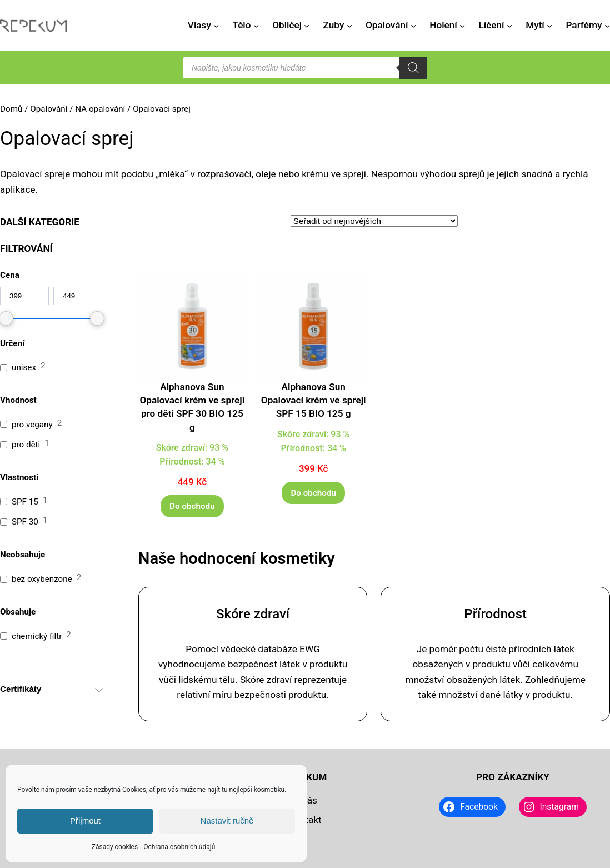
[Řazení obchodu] (374, 221)
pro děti (26, 445)
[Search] (413, 68)
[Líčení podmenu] (509, 26)
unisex (24, 367)
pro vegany (32, 425)
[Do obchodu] (192, 506)
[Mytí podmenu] (549, 26)
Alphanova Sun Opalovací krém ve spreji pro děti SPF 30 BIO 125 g (192, 407)
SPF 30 (25, 522)
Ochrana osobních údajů (179, 847)
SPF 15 (25, 502)
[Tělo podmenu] (256, 26)
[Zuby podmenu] (349, 26)
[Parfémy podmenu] (607, 26)
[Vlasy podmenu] (216, 26)
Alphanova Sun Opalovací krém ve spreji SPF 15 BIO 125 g (314, 400)
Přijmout (85, 820)
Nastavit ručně (227, 820)
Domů (11, 109)
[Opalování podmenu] (413, 26)
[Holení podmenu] (462, 26)
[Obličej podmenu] (307, 26)
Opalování (49, 109)
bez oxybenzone (42, 579)
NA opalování (100, 109)
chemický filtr (37, 636)
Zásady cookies (115, 847)
